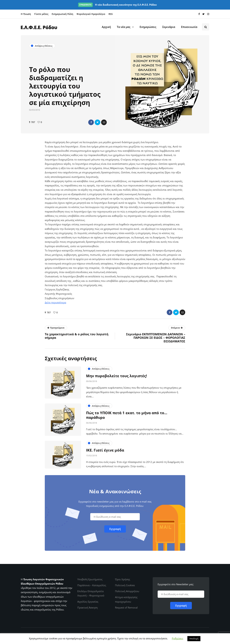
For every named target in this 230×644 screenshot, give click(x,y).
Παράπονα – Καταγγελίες (92, 585)
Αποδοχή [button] (194, 639)
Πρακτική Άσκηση (87, 608)
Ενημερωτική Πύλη (62, 14)
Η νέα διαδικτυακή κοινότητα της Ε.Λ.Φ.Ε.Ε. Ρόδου (117, 5)
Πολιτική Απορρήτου (127, 591)
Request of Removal (126, 608)
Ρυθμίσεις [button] (178, 638)
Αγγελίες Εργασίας (88, 602)
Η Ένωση (26, 14)
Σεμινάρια (169, 27)
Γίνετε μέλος (41, 14)
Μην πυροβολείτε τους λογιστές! (116, 392)
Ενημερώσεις (148, 27)
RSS (111, 14)
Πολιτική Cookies (125, 585)
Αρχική (106, 27)
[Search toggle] (206, 27)
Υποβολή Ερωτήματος (90, 579)
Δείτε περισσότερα (55, 302)
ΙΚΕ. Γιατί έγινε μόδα (105, 466)
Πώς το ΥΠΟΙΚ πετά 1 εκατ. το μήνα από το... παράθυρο (127, 431)
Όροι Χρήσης (123, 579)
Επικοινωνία (189, 27)
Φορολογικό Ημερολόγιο (91, 14)
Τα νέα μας (124, 27)
